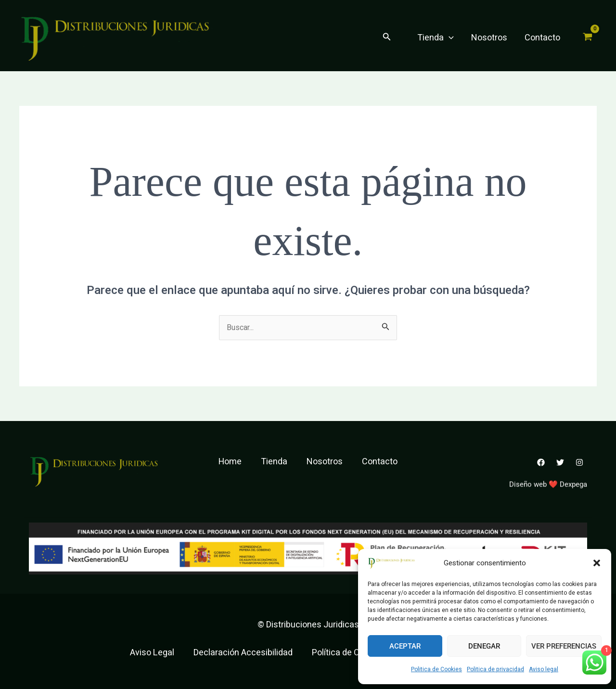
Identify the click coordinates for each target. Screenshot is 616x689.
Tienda (436, 38)
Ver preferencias (564, 646)
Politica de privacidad (495, 669)
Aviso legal (544, 669)
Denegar (484, 646)
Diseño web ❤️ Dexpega (548, 491)
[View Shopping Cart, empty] (588, 38)
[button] (597, 563)
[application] (449, 38)
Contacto (542, 38)
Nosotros (489, 38)
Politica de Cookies (436, 669)
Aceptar (405, 646)
